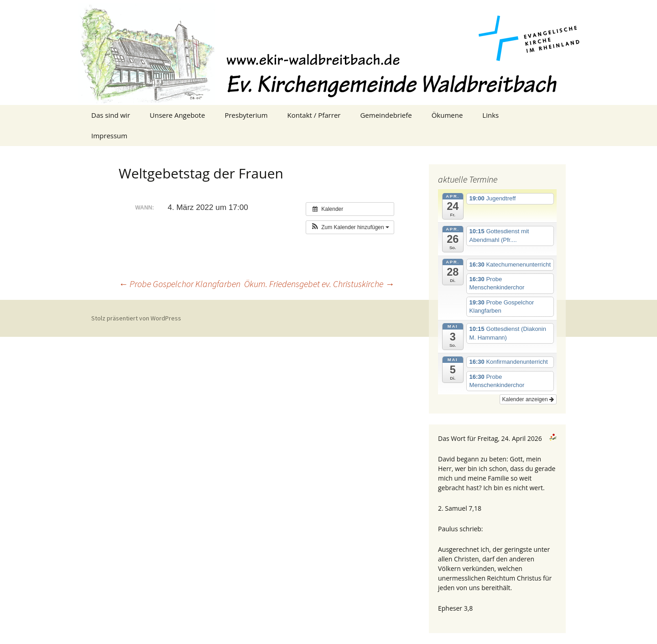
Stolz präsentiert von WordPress (136, 318)
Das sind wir (111, 115)
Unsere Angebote (177, 115)
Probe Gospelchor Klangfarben (180, 284)
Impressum (109, 136)
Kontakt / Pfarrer (314, 115)
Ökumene (447, 115)
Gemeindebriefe (386, 115)
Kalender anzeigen (528, 399)
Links (490, 115)
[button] (350, 227)
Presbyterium (246, 115)
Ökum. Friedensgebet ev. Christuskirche (319, 284)
